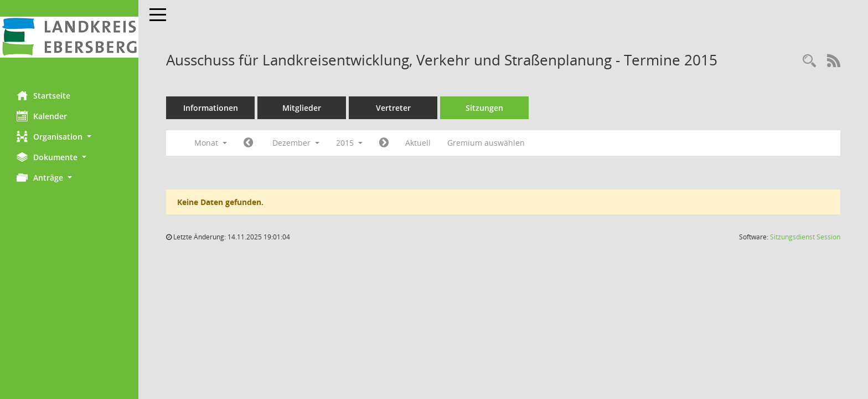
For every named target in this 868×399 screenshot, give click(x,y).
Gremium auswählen (486, 143)
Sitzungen (484, 108)
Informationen (211, 108)
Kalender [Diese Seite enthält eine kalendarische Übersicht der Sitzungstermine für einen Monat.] (42, 116)
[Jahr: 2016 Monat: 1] (384, 143)
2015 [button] (349, 143)
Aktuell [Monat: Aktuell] (418, 143)
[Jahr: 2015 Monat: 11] (248, 143)
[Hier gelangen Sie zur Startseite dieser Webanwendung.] (69, 37)
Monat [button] (211, 143)
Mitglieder (302, 108)
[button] (69, 137)
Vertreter (393, 108)
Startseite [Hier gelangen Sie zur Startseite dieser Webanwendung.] (43, 95)
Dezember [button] (296, 143)
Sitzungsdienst (805, 237)
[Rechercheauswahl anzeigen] (809, 61)
